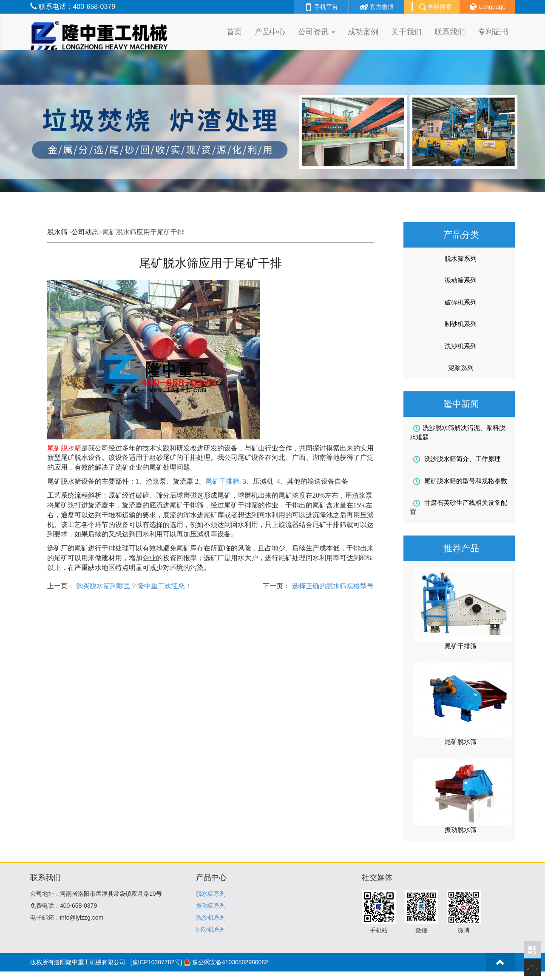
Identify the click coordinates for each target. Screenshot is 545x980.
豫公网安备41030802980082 (230, 962)
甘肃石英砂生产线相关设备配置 (458, 507)
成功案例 (363, 32)
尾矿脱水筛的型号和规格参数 (460, 481)
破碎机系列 (461, 302)
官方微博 (377, 7)
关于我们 (406, 32)
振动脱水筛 (461, 830)
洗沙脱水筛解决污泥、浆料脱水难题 (458, 432)
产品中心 (270, 32)
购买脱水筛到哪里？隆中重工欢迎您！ (133, 586)
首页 (234, 32)
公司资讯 (316, 32)
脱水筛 (57, 232)
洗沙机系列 (461, 346)
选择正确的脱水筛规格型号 (332, 586)
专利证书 (493, 32)
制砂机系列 (461, 324)
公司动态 (85, 232)
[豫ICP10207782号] (156, 962)
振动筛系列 (461, 280)
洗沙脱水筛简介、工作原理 (457, 459)
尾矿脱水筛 (461, 742)
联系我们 (450, 32)
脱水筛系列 (461, 258)
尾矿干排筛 (222, 481)
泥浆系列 (461, 368)
